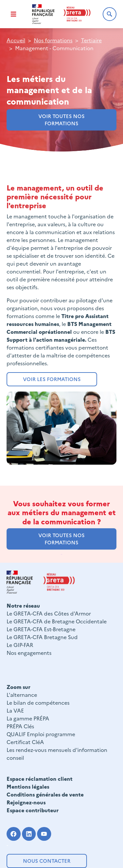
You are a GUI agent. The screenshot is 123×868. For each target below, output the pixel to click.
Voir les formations (52, 379)
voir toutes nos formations (61, 120)
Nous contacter (47, 861)
